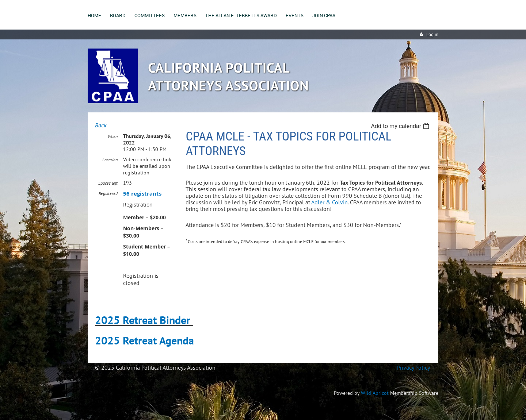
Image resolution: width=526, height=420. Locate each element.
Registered (108, 193)
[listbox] (401, 126)
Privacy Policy (413, 367)
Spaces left (108, 183)
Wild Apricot (375, 393)
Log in (432, 34)
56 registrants (142, 194)
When (113, 136)
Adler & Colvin (329, 202)
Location (110, 160)
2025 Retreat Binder (143, 320)
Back (101, 125)
